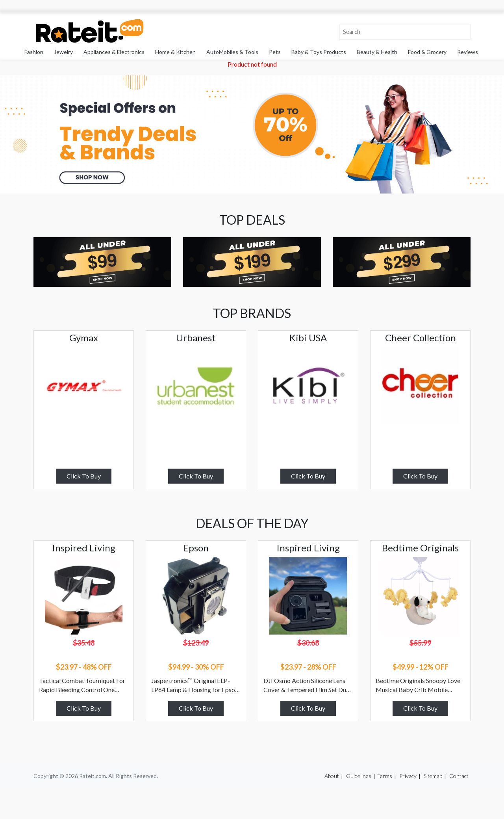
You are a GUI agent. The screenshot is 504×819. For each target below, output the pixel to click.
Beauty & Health (377, 52)
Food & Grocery (427, 52)
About (332, 776)
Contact (459, 776)
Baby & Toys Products (319, 52)
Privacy (408, 776)
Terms (385, 776)
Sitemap (433, 776)
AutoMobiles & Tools (232, 52)
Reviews (468, 52)
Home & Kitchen (175, 52)
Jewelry (63, 52)
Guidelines (359, 776)
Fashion (34, 52)
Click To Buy (84, 476)
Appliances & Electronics (114, 52)
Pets (275, 52)
